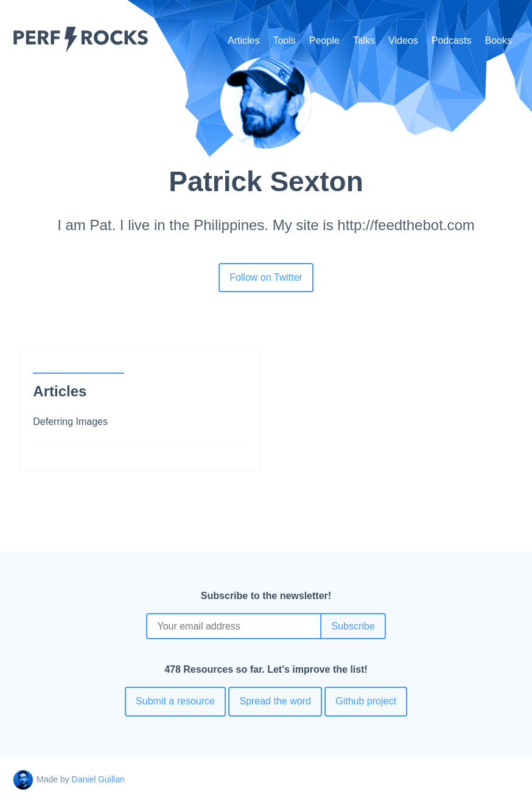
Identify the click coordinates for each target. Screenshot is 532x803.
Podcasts (452, 40)
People (324, 40)
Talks (364, 40)
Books (499, 40)
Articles (243, 40)
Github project (366, 701)
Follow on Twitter (266, 277)
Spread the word (275, 701)
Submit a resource (175, 701)
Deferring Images (70, 422)
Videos (403, 40)
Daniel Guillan (98, 779)
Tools (284, 40)
